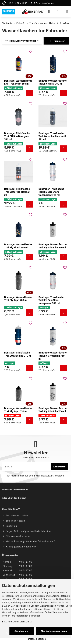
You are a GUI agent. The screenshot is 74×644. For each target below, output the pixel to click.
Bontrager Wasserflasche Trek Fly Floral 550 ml (18, 246)
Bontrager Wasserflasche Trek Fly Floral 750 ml (53, 82)
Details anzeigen (37, 639)
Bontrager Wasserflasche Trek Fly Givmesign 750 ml (53, 356)
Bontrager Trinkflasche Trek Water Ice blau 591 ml (17, 192)
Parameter (57, 41)
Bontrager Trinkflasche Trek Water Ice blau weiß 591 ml (52, 136)
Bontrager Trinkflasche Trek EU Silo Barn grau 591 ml (17, 136)
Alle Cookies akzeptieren (54, 631)
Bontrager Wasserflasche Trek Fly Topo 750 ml (18, 299)
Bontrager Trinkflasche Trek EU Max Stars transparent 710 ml (51, 192)
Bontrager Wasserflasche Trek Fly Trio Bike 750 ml (53, 410)
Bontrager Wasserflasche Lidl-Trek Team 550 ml (18, 82)
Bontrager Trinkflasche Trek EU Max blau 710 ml (18, 354)
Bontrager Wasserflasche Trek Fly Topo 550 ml (18, 410)
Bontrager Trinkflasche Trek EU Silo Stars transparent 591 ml (51, 300)
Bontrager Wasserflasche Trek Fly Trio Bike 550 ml (53, 246)
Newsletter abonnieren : (36, 458)
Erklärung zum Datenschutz (17, 622)
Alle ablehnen (22, 631)
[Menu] (67, 12)
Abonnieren (59, 467)
